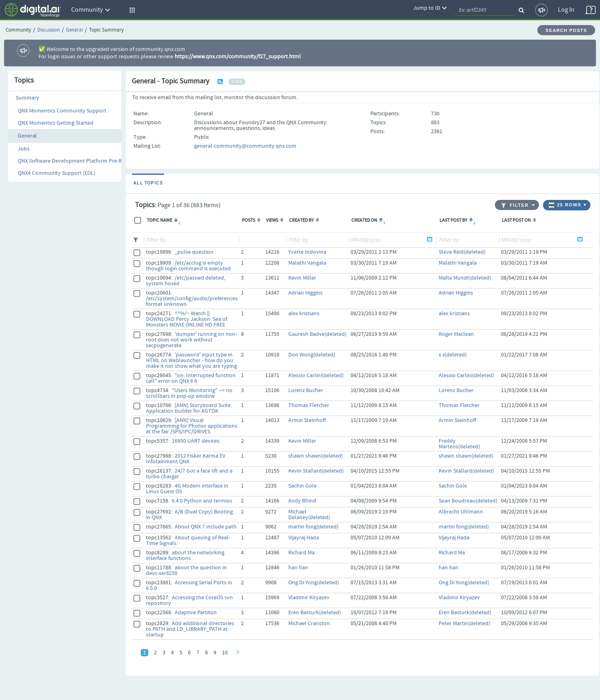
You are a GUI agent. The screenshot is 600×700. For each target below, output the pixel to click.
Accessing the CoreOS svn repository (189, 600)
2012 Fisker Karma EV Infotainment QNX (186, 459)
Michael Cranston (309, 624)
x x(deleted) (453, 355)
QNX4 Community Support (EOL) (57, 173)
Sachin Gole (302, 486)
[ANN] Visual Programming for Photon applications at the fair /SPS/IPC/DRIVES (192, 426)
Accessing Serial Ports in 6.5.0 (189, 585)
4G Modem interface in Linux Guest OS (187, 489)
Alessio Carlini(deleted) (316, 375)
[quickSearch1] (485, 10)
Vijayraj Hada (304, 538)
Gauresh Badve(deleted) (317, 334)
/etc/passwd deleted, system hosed (186, 281)
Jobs (24, 149)
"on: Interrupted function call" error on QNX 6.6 (191, 378)
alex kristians (304, 314)
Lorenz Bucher (306, 390)
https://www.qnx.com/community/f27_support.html (238, 57)
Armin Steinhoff (307, 420)
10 (225, 653)
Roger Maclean (456, 334)
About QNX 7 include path (206, 527)
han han (298, 568)
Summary (27, 98)
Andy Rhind (302, 501)
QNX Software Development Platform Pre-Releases (79, 161)
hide (237, 82)
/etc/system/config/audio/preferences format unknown (192, 301)
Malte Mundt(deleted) (465, 278)
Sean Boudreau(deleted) (468, 501)
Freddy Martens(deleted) (459, 444)
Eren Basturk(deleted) (315, 613)
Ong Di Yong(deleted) (314, 583)
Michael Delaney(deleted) (309, 515)
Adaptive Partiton (196, 613)
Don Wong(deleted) (312, 355)
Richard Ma (301, 553)
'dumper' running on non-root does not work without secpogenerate (191, 340)
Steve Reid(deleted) (462, 252)
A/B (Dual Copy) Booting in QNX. (189, 515)
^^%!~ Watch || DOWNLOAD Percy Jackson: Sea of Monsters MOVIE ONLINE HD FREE (187, 319)
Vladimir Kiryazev (309, 598)
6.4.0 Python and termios (202, 501)
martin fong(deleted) (313, 527)
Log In (566, 10)
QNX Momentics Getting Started (56, 123)
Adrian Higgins (305, 293)
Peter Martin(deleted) (464, 624)
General (74, 30)
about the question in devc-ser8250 (186, 571)
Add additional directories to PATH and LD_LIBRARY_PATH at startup (190, 629)
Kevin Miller (302, 278)
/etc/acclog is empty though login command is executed (188, 266)
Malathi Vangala (307, 263)
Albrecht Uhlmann (461, 512)
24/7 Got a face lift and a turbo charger (189, 474)
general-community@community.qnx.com (245, 146)
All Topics (148, 183)
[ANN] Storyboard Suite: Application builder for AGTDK (189, 408)
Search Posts (566, 30)
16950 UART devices (196, 441)
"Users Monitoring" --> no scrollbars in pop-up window (189, 393)
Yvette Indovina (307, 252)
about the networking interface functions (185, 556)
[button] (131, 10)
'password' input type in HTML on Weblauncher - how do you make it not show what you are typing (191, 361)
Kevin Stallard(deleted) (316, 471)
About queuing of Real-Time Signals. (188, 541)
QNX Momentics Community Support (62, 111)
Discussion (49, 30)
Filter (515, 205)
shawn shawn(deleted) (316, 456)
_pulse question (194, 252)
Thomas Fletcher (309, 405)
